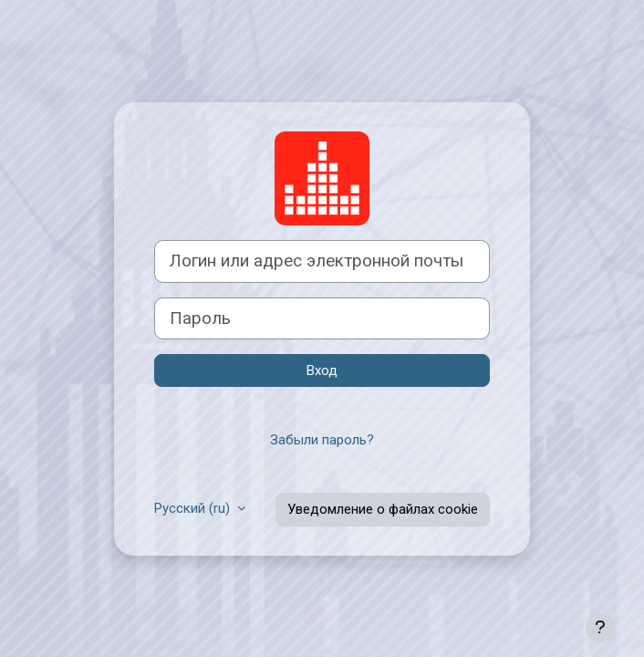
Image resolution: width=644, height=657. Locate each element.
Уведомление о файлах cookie (383, 509)
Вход (322, 370)
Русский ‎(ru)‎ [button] (194, 508)
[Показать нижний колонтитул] (600, 628)
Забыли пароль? (322, 440)
